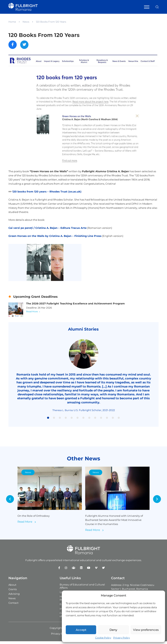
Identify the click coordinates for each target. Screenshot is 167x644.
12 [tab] (113, 420)
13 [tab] (119, 420)
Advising (14, 596)
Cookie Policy (103, 638)
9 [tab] (95, 420)
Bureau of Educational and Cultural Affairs (82, 589)
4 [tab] (66, 420)
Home (12, 22)
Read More (32, 314)
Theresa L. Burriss (63, 413)
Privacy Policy (122, 638)
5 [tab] (72, 420)
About (12, 587)
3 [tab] (60, 420)
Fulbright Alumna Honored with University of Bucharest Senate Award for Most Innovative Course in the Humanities (114, 522)
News (26, 22)
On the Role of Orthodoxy (34, 518)
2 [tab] (54, 420)
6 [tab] (78, 420)
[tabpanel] (84, 378)
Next (157, 502)
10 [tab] (101, 420)
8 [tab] (89, 420)
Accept (81, 630)
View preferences (146, 630)
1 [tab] (48, 420)
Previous (10, 502)
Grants (13, 592)
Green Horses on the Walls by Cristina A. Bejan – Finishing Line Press (55, 236)
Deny (113, 630)
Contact (13, 605)
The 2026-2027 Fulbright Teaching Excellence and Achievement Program (75, 306)
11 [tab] (107, 420)
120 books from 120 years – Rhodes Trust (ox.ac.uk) (47, 192)
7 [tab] (83, 420)
